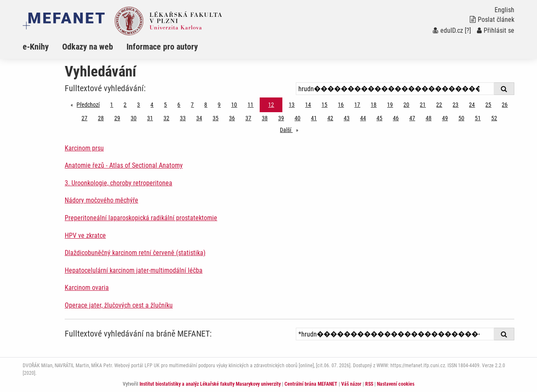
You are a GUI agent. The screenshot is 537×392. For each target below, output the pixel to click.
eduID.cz (448, 30)
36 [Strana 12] (232, 118)
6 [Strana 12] (179, 105)
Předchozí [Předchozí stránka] (90, 104)
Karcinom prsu (84, 148)
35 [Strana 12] (216, 118)
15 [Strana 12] (324, 105)
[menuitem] (42, 47)
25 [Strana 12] (488, 105)
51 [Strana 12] (478, 118)
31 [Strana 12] (150, 118)
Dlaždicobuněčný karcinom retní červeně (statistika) (135, 253)
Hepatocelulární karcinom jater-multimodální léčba (134, 270)
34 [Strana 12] (199, 118)
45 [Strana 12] (379, 118)
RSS (369, 384)
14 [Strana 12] (308, 105)
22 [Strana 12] (439, 105)
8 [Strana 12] (206, 105)
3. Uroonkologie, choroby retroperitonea (118, 183)
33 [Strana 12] (183, 118)
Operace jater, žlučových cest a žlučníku (119, 305)
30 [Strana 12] (134, 118)
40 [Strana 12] (297, 118)
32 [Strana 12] (166, 118)
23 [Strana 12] (455, 105)
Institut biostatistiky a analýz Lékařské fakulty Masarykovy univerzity (210, 384)
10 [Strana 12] (234, 105)
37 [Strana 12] (248, 118)
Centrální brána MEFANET (311, 384)
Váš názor (351, 384)
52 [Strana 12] (494, 118)
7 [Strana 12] (192, 105)
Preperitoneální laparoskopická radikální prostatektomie (141, 218)
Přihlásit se (496, 30)
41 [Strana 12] (314, 118)
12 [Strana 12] (271, 105)
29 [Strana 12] (117, 118)
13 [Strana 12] (292, 105)
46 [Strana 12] (396, 118)
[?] (468, 30)
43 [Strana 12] (347, 118)
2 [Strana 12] (125, 105)
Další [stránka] (291, 129)
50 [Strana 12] (461, 118)
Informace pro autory (162, 47)
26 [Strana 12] (505, 105)
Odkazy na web (88, 47)
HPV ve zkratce (85, 235)
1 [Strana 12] (112, 105)
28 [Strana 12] (101, 118)
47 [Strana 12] (412, 118)
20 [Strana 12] (406, 105)
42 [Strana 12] (330, 118)
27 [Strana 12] (84, 118)
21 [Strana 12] (423, 105)
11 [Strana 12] (250, 105)
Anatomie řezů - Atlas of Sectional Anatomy (124, 165)
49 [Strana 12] (445, 118)
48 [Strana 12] (429, 118)
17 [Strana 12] (357, 105)
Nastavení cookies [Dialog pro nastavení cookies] (396, 384)
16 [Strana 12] (341, 105)
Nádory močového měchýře (101, 200)
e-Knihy (36, 47)
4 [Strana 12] (152, 105)
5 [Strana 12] (165, 105)
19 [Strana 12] (390, 105)
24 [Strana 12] (472, 105)
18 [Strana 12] (374, 105)
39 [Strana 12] (281, 118)
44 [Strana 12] (363, 118)
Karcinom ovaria (87, 288)
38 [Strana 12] (265, 118)
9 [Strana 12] (219, 105)
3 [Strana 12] (138, 105)
